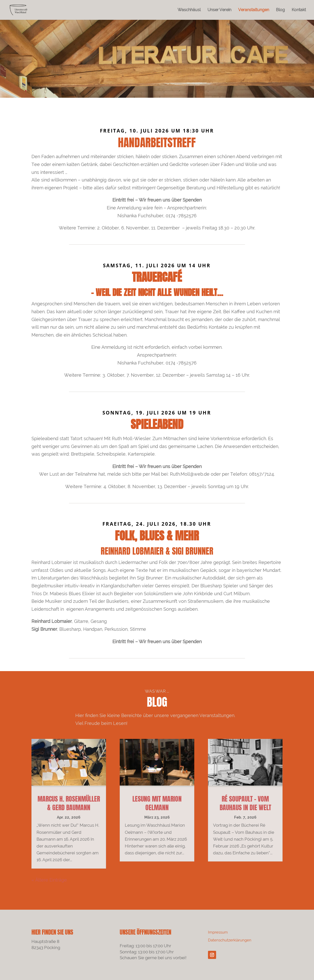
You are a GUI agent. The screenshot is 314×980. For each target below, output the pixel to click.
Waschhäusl (189, 10)
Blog (280, 10)
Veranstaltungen (254, 10)
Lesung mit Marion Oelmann (157, 803)
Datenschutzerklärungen (230, 940)
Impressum (218, 932)
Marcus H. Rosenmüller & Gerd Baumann (69, 803)
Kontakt (299, 10)
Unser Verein (219, 10)
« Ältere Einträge (49, 880)
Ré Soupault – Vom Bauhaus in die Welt (245, 803)
